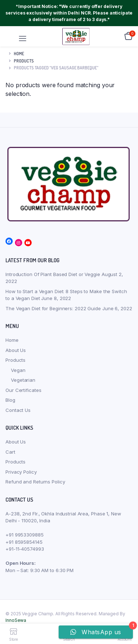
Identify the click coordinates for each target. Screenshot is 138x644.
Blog (10, 400)
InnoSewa (16, 620)
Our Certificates (23, 390)
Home (19, 54)
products (24, 61)
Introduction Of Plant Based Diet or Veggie (53, 274)
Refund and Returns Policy (35, 482)
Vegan (18, 370)
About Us (16, 350)
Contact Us (18, 410)
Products (15, 360)
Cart (10, 452)
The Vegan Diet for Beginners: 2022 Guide (53, 308)
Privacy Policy (21, 472)
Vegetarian (23, 380)
